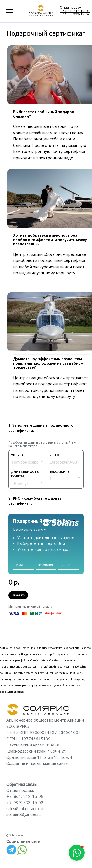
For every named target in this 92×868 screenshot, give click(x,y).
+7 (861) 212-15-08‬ (75, 11)
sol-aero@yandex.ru (24, 815)
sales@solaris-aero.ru (25, 809)
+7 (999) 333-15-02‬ (75, 14)
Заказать (18, 595)
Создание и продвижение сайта (37, 764)
